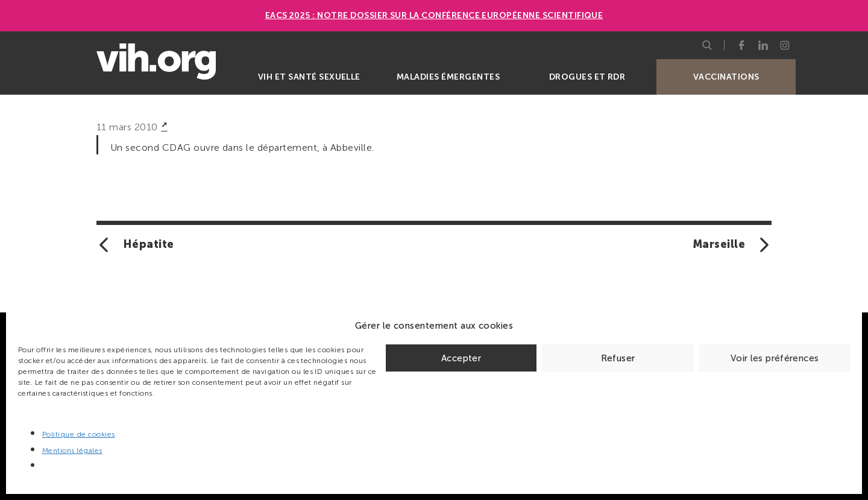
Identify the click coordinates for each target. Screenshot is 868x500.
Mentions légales (72, 451)
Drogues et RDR (587, 77)
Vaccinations (726, 77)
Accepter (461, 358)
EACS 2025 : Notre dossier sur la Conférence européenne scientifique (434, 15)
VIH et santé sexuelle (309, 77)
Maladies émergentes (448, 77)
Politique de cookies (79, 434)
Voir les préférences (775, 358)
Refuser (618, 358)
